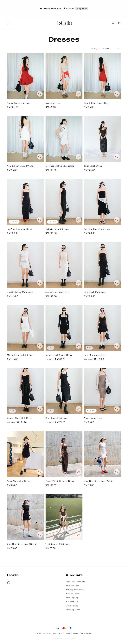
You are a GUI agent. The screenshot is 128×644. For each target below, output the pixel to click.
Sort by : (95, 49)
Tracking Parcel (73, 610)
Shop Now (82, 9)
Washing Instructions (75, 590)
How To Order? (73, 594)
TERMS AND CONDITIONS (64, 638)
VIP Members (72, 602)
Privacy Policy (72, 586)
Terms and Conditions (76, 582)
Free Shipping (72, 598)
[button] (8, 23)
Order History (72, 606)
